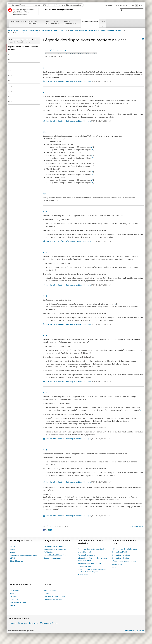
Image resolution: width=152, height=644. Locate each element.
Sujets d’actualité (50, 590)
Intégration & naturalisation (33, 22)
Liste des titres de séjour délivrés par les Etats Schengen (78, 81)
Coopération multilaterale (121, 558)
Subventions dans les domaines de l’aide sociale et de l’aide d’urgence (92, 571)
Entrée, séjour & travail (18, 21)
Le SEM (102, 21)
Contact (126, 5)
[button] (122, 10)
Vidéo (12, 593)
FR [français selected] (136, 5)
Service (13, 605)
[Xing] (49, 530)
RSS (56, 623)
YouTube (24, 623)
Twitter (13, 623)
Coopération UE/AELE (119, 552)
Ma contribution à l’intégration (55, 555)
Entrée (12, 547)
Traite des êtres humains (86, 555)
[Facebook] (44, 530)
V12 (10, 76)
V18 (10, 102)
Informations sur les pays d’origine (124, 561)
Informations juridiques (134, 631)
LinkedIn (35, 623)
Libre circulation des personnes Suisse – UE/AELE (24, 557)
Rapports (13, 596)
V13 (10, 81)
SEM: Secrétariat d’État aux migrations (66, 5)
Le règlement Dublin (85, 566)
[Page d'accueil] (42, 12)
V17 (10, 97)
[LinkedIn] (51, 530)
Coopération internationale (121, 555)
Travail (12, 553)
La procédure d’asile (85, 552)
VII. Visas (64, 30)
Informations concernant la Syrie (89, 563)
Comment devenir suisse (53, 558)
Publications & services (90, 22)
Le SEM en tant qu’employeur (54, 596)
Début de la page (137, 526)
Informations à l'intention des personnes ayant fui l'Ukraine (92, 559)
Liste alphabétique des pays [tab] (56, 50)
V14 (10, 86)
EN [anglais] (142, 5)
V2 (9, 65)
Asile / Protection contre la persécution (53, 22)
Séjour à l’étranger (17, 561)
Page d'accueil (109, 5)
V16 (10, 91)
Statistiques (14, 599)
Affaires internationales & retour (70, 23)
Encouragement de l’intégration (55, 547)
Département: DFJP (38, 5)
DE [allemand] (133, 5)
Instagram (47, 623)
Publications (14, 590)
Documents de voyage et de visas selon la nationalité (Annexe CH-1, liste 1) (97, 30)
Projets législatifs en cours (53, 599)
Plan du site (118, 5)
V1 (9, 60)
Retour (114, 567)
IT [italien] (139, 5)
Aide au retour (117, 564)
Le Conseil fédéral (17, 5)
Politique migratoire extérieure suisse (125, 549)
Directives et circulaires (49, 30)
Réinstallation (83, 575)
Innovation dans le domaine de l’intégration (55, 551)
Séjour (12, 550)
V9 (9, 70)
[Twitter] (46, 530)
